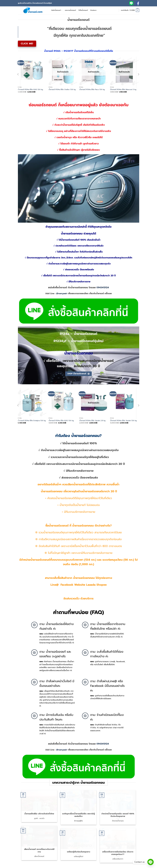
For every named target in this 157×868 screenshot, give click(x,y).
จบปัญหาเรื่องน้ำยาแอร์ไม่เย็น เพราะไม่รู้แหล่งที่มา (78, 810)
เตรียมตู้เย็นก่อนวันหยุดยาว (79, 847)
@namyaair (62, 293)
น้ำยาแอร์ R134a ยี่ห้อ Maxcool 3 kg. (123, 90)
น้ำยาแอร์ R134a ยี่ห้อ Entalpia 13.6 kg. (32, 421)
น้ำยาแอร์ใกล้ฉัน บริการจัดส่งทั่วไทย (39, 809)
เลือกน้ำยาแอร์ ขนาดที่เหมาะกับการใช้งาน (39, 846)
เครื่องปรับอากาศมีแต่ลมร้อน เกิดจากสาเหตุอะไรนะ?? (118, 849)
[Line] (151, 862)
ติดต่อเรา (93, 10)
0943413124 (103, 288)
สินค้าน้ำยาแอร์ (57, 10)
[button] (130, 10)
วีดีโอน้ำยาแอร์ (83, 10)
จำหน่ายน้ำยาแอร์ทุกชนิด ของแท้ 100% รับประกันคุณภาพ (118, 810)
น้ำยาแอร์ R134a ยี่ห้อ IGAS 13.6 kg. (31, 90)
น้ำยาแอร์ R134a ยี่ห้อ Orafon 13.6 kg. (62, 90)
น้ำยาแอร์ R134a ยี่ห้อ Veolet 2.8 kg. (93, 421)
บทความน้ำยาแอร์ (70, 10)
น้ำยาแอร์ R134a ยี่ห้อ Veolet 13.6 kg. (124, 421)
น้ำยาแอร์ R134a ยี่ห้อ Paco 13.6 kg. (92, 90)
